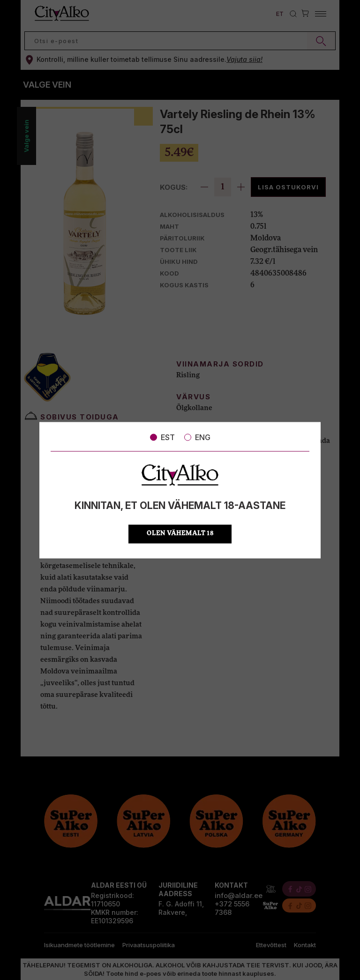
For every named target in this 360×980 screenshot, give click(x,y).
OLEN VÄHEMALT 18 (180, 534)
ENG (197, 437)
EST (162, 437)
